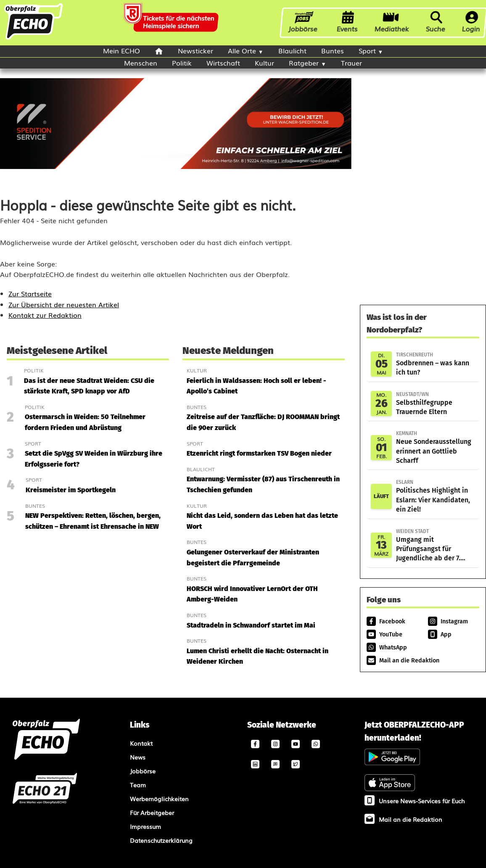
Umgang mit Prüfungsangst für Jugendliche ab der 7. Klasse (436, 545)
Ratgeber (304, 63)
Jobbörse (304, 22)
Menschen (141, 63)
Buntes (333, 50)
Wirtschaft (223, 63)
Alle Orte (242, 50)
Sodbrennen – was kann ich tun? (436, 364)
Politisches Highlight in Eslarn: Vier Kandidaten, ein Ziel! (436, 496)
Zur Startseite (30, 293)
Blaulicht (292, 50)
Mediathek (392, 22)
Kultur (264, 63)
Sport (367, 50)
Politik (182, 63)
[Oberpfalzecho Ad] (172, 23)
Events (347, 22)
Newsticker (195, 50)
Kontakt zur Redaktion (45, 315)
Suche (436, 22)
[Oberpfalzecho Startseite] (33, 39)
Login (471, 22)
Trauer (351, 63)
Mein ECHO (121, 50)
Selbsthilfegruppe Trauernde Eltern (436, 403)
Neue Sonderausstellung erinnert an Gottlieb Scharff (436, 447)
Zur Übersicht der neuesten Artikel (64, 304)
